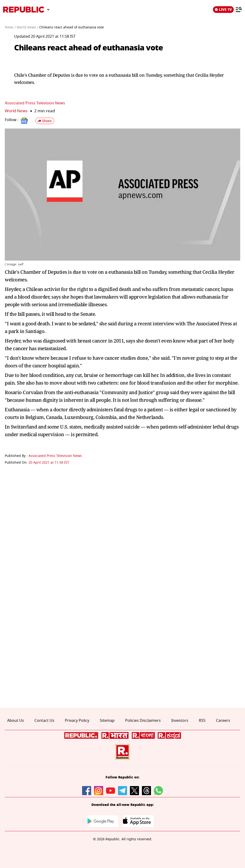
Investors (180, 721)
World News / (28, 27)
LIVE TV (223, 10)
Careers (223, 721)
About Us (16, 721)
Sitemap (107, 721)
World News (16, 111)
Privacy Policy (77, 721)
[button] (45, 121)
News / (10, 27)
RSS (202, 721)
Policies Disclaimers (143, 721)
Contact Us (44, 721)
